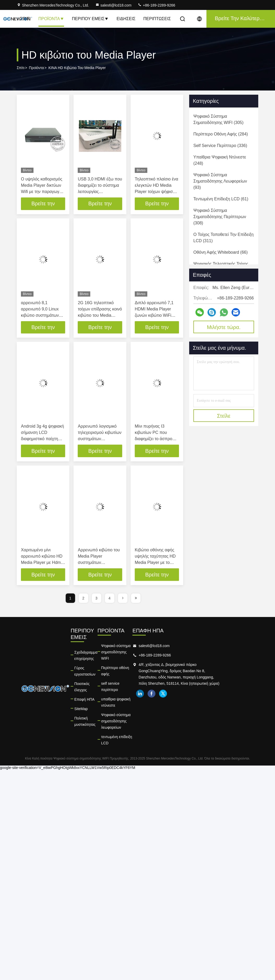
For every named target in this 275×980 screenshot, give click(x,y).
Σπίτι (25, 19)
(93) (220, 181)
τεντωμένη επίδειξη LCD (135, 699)
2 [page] (83, 598)
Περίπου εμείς (90, 19)
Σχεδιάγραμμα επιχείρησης (86, 649)
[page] (123, 598)
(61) (221, 199)
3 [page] (97, 598)
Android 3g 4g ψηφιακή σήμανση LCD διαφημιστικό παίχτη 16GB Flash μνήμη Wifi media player (42, 439)
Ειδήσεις (126, 19)
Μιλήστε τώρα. (224, 327)
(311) (223, 238)
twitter (212, 700)
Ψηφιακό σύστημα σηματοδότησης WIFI (148, 646)
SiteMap (81, 690)
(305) (218, 119)
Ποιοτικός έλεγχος (89, 671)
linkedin (189, 700)
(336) (220, 146)
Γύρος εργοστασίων (90, 662)
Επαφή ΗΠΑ (84, 681)
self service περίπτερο (133, 665)
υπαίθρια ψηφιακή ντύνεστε (138, 674)
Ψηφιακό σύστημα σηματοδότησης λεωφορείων (143, 687)
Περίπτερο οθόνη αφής (134, 655)
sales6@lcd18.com (113, 5)
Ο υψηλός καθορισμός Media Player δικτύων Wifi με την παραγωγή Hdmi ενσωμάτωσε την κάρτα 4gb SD (42, 192)
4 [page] (110, 598)
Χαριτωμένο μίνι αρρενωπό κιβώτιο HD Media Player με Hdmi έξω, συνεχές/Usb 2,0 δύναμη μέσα (42, 563)
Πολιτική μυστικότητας (92, 699)
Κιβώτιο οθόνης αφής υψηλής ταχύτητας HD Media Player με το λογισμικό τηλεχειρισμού (155, 563)
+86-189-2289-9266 (156, 5)
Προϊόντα (51, 19)
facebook (201, 700)
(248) (220, 160)
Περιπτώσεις (157, 19)
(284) (221, 134)
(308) (220, 217)
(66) (221, 252)
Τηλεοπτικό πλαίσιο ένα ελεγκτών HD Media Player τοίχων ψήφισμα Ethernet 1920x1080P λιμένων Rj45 (156, 192)
